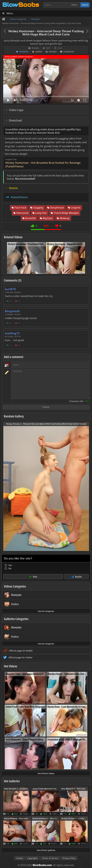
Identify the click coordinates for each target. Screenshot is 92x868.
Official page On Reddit (21, 651)
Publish (46, 407)
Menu (10, 13)
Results (78, 577)
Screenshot (69, 52)
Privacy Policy (69, 858)
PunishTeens (19, 197)
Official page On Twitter (21, 657)
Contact (20, 858)
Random (53, 52)
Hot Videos (11, 666)
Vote (35, 577)
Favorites (24, 52)
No (10, 568)
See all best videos (46, 773)
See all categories (46, 611)
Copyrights (33, 858)
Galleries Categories (16, 619)
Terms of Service (50, 858)
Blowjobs (35, 48)
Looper (39, 52)
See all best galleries (46, 850)
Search (85, 5)
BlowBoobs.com (42, 865)
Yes (10, 565)
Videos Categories (15, 586)
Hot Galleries (12, 781)
